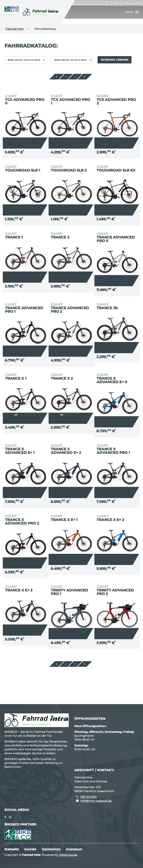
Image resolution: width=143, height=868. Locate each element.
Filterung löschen (115, 60)
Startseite (12, 849)
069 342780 (88, 797)
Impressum (74, 849)
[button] (132, 12)
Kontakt (30, 849)
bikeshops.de (68, 855)
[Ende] (85, 77)
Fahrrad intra (14, 29)
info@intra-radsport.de (96, 801)
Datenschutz (51, 849)
